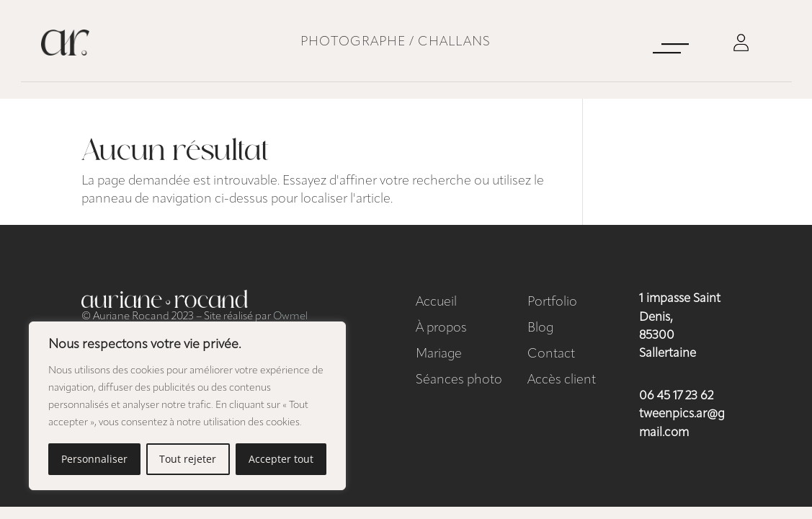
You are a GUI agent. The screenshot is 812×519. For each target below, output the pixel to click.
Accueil (436, 302)
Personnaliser (94, 459)
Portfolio (552, 302)
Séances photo (459, 380)
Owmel (290, 317)
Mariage (439, 354)
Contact (551, 354)
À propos (441, 328)
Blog (540, 328)
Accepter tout (281, 459)
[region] (187, 406)
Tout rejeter (188, 459)
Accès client (562, 380)
